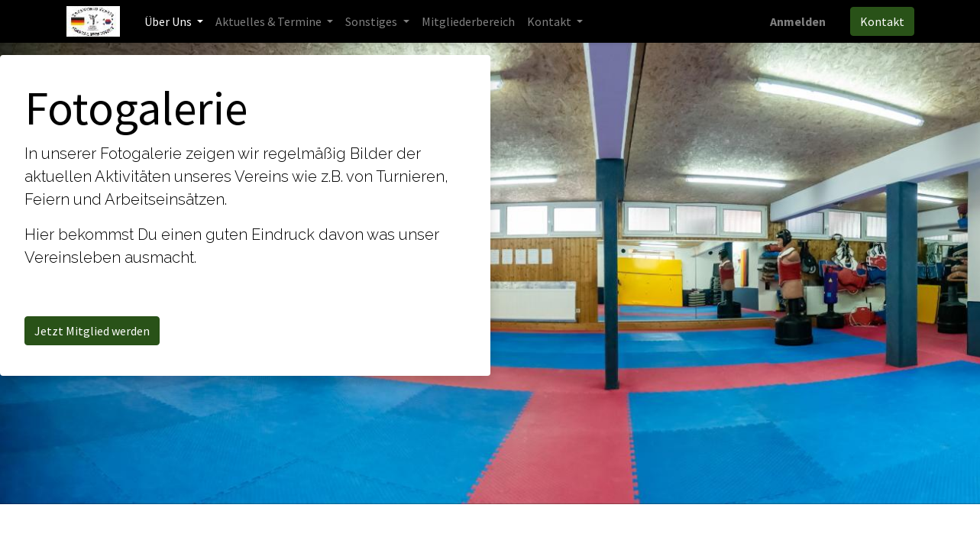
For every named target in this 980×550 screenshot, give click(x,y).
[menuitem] (468, 21)
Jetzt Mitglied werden (92, 331)
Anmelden (798, 21)
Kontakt (882, 21)
